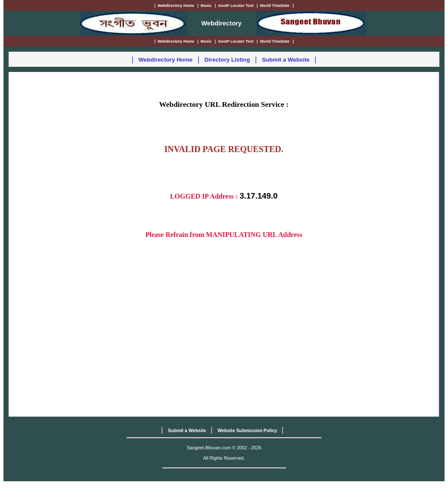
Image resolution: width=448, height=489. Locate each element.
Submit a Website (286, 60)
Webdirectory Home (165, 60)
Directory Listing (227, 60)
